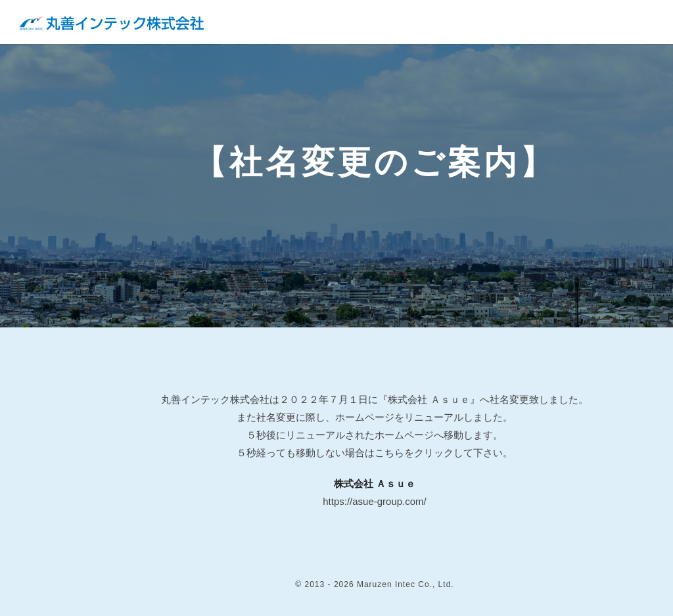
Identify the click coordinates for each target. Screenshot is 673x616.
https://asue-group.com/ (375, 501)
